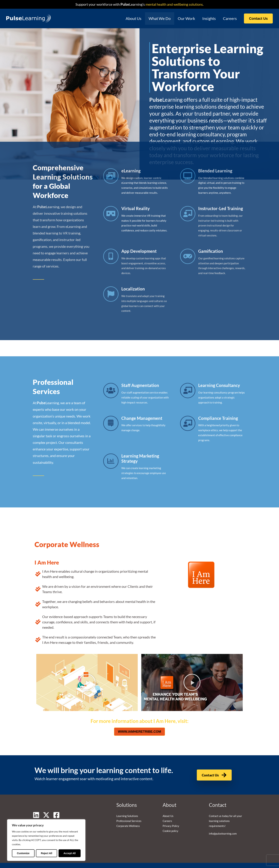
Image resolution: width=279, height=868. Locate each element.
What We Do (157, 18)
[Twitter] (46, 807)
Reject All (47, 853)
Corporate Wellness (128, 818)
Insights (208, 18)
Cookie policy (170, 823)
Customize (23, 853)
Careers (230, 18)
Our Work (185, 18)
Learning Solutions (127, 808)
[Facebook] (56, 807)
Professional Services (129, 813)
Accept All (70, 853)
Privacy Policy (171, 818)
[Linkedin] (36, 807)
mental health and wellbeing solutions (174, 4)
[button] (258, 18)
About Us (130, 18)
